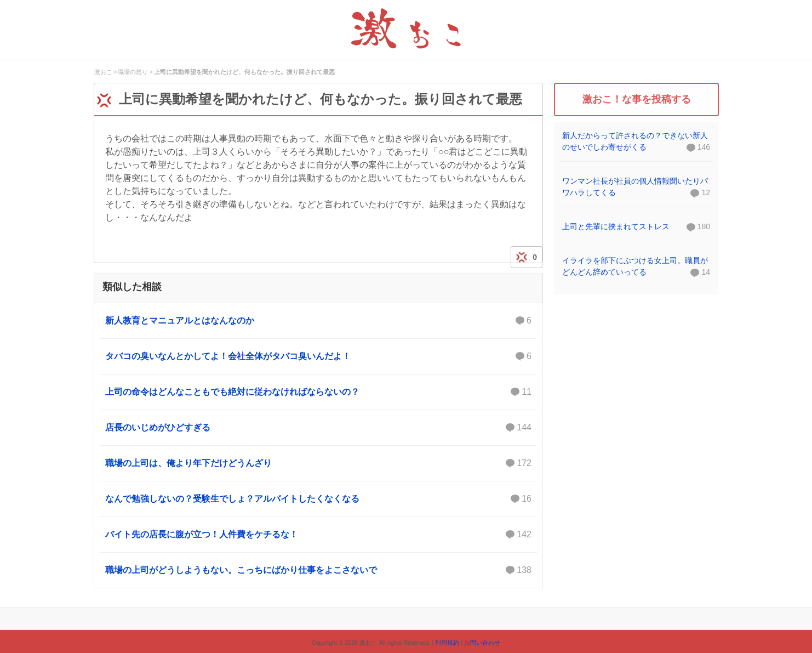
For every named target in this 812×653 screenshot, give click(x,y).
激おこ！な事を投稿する (637, 99)
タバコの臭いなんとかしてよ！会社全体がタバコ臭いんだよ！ (318, 356)
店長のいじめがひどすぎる (318, 428)
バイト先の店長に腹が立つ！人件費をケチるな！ (318, 535)
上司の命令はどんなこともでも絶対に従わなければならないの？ (318, 392)
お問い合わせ (482, 643)
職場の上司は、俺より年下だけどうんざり (318, 463)
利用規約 (447, 643)
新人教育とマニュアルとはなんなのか (318, 321)
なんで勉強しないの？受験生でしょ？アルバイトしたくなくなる (318, 499)
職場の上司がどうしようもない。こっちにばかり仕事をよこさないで (318, 570)
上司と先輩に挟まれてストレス (616, 226)
